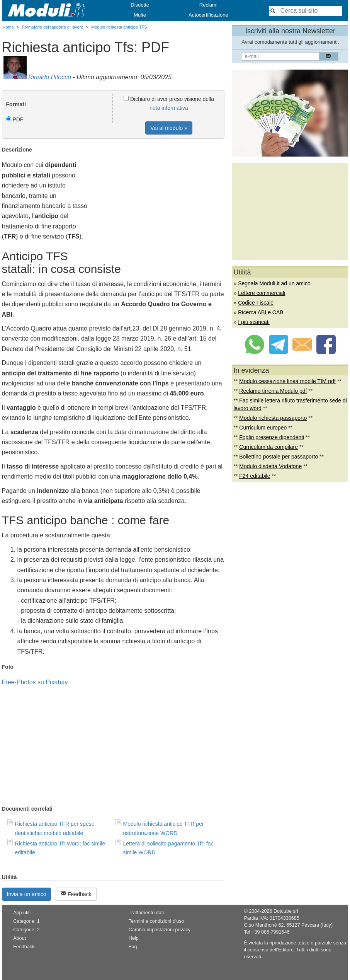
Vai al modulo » (169, 128)
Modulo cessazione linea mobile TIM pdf (287, 381)
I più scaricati (254, 322)
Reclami (208, 5)
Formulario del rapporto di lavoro (52, 27)
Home (8, 27)
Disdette (140, 5)
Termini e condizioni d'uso (156, 921)
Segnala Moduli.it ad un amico (274, 283)
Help (134, 938)
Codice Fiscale (256, 303)
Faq (133, 947)
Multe (140, 15)
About (20, 938)
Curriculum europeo (263, 428)
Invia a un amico (27, 894)
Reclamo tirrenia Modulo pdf (273, 391)
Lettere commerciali (262, 293)
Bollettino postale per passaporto (279, 457)
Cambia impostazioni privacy (160, 930)
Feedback (76, 894)
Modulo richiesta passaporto (273, 418)
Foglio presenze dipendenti (272, 437)
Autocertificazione (208, 15)
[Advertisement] (160, 201)
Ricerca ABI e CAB (261, 312)
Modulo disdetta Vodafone (270, 466)
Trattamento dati (146, 913)
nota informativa (169, 108)
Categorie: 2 (26, 930)
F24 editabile (255, 476)
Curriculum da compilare (268, 447)
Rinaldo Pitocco (50, 77)
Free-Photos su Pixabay (35, 682)
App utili (22, 913)
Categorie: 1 (26, 921)
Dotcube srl (286, 911)
